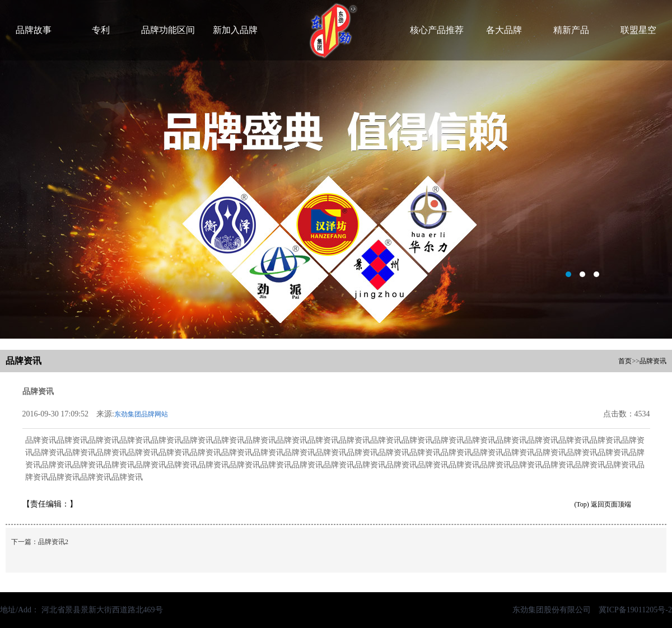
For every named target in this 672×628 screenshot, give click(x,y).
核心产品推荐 (437, 30)
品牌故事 (34, 30)
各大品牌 (504, 30)
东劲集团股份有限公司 (552, 610)
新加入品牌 (235, 30)
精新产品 (571, 30)
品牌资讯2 (53, 542)
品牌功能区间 (168, 30)
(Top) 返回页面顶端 (602, 504)
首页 (625, 361)
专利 (101, 30)
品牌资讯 (653, 361)
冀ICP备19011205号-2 (631, 610)
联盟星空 (638, 30)
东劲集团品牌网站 (141, 414)
